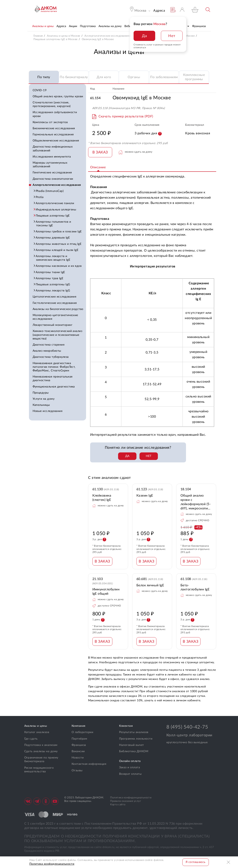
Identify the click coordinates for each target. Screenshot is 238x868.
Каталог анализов (37, 732)
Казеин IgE (145, 496)
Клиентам (126, 726)
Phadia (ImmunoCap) (50, 191)
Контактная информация (89, 764)
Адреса (159, 11)
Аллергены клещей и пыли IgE (57, 250)
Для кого (104, 77)
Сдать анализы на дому (41, 751)
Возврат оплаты (130, 774)
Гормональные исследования (53, 135)
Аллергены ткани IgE (51, 272)
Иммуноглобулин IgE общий (106, 592)
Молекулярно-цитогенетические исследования (55, 317)
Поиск (208, 10)
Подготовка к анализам (41, 745)
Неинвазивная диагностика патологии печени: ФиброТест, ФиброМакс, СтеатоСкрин (54, 367)
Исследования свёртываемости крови (55, 114)
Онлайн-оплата (130, 761)
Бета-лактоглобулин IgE (195, 587)
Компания (79, 726)
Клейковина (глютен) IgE (102, 498)
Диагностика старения (49, 345)
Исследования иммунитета (52, 157)
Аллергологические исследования (57, 185)
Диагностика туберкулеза (51, 357)
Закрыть (229, 862)
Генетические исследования (52, 173)
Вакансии (78, 751)
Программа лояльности (136, 739)
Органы (134, 77)
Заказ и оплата (130, 767)
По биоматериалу (74, 77)
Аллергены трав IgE (50, 278)
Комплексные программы (194, 77)
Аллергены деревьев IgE (53, 238)
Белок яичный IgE (150, 585)
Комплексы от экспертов (50, 122)
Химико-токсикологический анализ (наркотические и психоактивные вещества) (58, 335)
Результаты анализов (134, 732)
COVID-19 (40, 90)
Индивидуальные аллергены (56, 210)
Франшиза (79, 745)
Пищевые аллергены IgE (53, 216)
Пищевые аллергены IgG (53, 285)
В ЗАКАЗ (100, 152)
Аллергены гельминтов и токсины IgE (54, 224)
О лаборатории (82, 732)
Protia (40, 197)
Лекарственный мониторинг (53, 325)
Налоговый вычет (132, 745)
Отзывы (77, 771)
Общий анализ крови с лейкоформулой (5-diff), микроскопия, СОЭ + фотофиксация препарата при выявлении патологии (196, 502)
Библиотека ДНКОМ (134, 751)
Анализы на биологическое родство (58, 309)
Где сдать (31, 739)
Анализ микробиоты (47, 351)
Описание (98, 167)
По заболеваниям (164, 77)
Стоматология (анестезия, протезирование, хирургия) (52, 104)
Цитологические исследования (55, 297)
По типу (44, 77)
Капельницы (41, 405)
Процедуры (41, 393)
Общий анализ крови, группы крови (58, 96)
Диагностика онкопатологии (53, 179)
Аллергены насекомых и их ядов (59, 266)
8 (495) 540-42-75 (187, 727)
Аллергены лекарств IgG (53, 291)
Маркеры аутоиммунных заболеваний (50, 165)
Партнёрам (79, 739)
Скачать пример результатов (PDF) (126, 116)
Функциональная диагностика (54, 387)
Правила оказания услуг (126, 801)
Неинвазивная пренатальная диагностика (53, 379)
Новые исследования (48, 411)
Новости (78, 758)
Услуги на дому (44, 399)
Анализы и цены (36, 726)
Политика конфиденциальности (131, 798)
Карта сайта (118, 805)
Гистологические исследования (55, 303)
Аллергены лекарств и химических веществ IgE (53, 258)
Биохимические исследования (54, 128)
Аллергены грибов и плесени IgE (59, 232)
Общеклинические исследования (56, 141)
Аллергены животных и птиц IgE (59, 244)
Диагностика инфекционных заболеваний (53, 149)
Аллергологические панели (55, 203)
